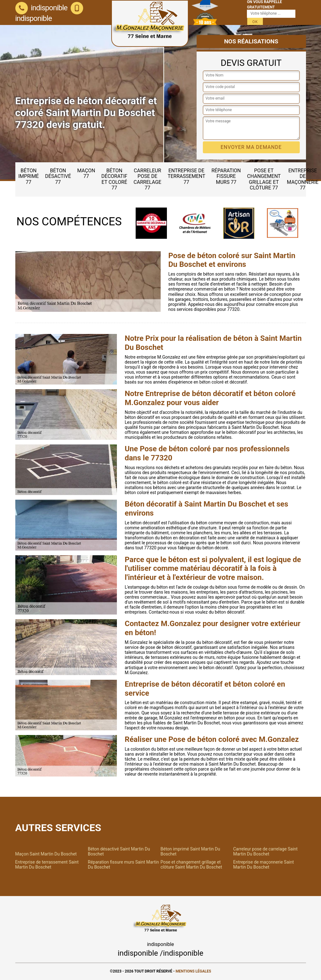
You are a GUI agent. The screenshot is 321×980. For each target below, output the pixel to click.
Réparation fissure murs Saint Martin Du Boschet (123, 865)
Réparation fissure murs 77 (226, 176)
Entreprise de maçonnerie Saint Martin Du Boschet (263, 865)
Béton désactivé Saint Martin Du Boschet (119, 851)
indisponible (41, 8)
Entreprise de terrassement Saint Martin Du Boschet (47, 865)
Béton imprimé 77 (29, 176)
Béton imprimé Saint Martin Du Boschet (191, 851)
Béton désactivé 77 (58, 176)
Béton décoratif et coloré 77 (114, 179)
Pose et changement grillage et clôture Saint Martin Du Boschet (191, 865)
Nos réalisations (251, 41)
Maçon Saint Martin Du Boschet (46, 854)
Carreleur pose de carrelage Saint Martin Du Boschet (265, 851)
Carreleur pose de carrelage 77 (147, 179)
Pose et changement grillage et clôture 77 (264, 179)
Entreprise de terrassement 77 (186, 176)
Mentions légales (193, 971)
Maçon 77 (86, 173)
